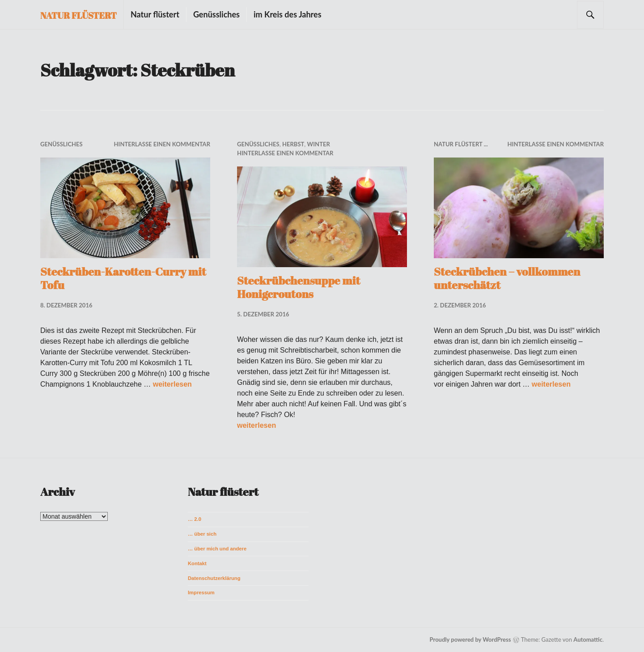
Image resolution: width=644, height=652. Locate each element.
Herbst (293, 144)
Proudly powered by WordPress (470, 639)
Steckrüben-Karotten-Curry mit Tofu (123, 278)
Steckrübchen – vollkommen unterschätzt (507, 278)
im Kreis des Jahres (288, 14)
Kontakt (197, 563)
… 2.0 (195, 519)
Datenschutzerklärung (214, 578)
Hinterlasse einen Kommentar (162, 144)
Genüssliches (216, 14)
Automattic (588, 639)
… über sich (202, 534)
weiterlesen (172, 384)
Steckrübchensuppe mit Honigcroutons (299, 287)
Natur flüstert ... (461, 144)
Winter (319, 144)
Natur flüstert (78, 15)
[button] (125, 208)
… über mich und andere (217, 549)
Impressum (201, 592)
